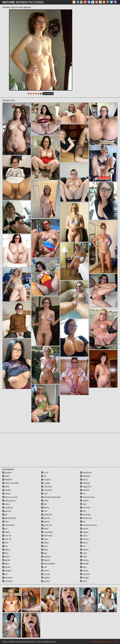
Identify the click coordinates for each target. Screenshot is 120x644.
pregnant (85, 476)
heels (45, 529)
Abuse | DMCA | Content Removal (16, 641)
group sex (47, 525)
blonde (7, 567)
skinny (84, 571)
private (84, 564)
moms (45, 571)
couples (46, 483)
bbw (5, 553)
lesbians (46, 557)
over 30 (7, 536)
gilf (5, 515)
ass (5, 546)
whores (85, 539)
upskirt (84, 529)
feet (44, 504)
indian (6, 532)
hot (5, 529)
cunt (44, 494)
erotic (45, 501)
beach (6, 557)
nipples (46, 578)
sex (83, 494)
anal (5, 543)
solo (83, 511)
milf (44, 567)
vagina (84, 532)
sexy (83, 567)
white (84, 581)
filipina (45, 508)
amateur (7, 473)
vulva (84, 536)
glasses (46, 518)
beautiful (7, 480)
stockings (86, 515)
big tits (6, 560)
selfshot (85, 490)
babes (6, 550)
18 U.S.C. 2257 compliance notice (43, 641)
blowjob (7, 571)
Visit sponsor (48, 94)
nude (84, 553)
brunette (7, 578)
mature (84, 550)
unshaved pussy (89, 525)
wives (84, 543)
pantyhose (86, 473)
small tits (85, 508)
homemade (9, 525)
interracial (47, 536)
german (7, 511)
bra (5, 574)
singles (84, 501)
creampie (46, 487)
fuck (44, 511)
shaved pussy (87, 497)
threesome (86, 518)
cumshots (47, 490)
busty (6, 487)
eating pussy (9, 501)
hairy (6, 522)
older (84, 557)
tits (83, 522)
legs (44, 553)
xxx (83, 546)
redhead (85, 483)
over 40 (7, 539)
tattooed (85, 574)
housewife (47, 532)
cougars (46, 480)
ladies (45, 543)
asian (6, 476)
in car (45, 473)
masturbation (48, 564)
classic (6, 494)
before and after (11, 483)
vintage (85, 578)
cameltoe (8, 581)
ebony (6, 504)
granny (45, 522)
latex (44, 546)
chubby (7, 490)
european (8, 508)
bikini (6, 564)
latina (45, 550)
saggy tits (86, 487)
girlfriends (47, 515)
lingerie (46, 560)
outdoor (85, 560)
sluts (83, 504)
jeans (45, 539)
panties (46, 581)
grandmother (9, 518)
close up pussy (10, 497)
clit (44, 476)
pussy (84, 480)
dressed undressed (51, 497)
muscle (46, 574)
